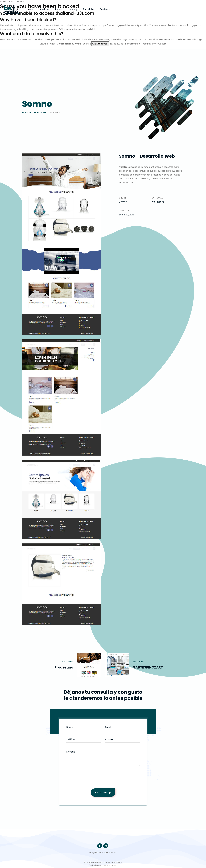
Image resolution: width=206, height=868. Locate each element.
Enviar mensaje (103, 793)
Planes (59, 9)
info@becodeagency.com (103, 853)
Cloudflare (161, 44)
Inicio (31, 9)
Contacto (105, 9)
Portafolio (88, 9)
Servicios (44, 9)
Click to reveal (100, 44)
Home (28, 112)
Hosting (73, 9)
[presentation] (103, 780)
